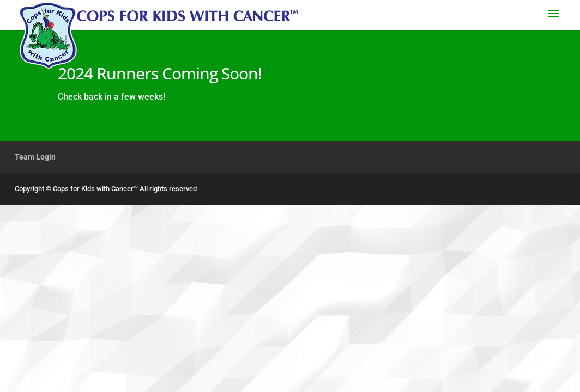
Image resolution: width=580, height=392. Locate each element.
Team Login (35, 157)
